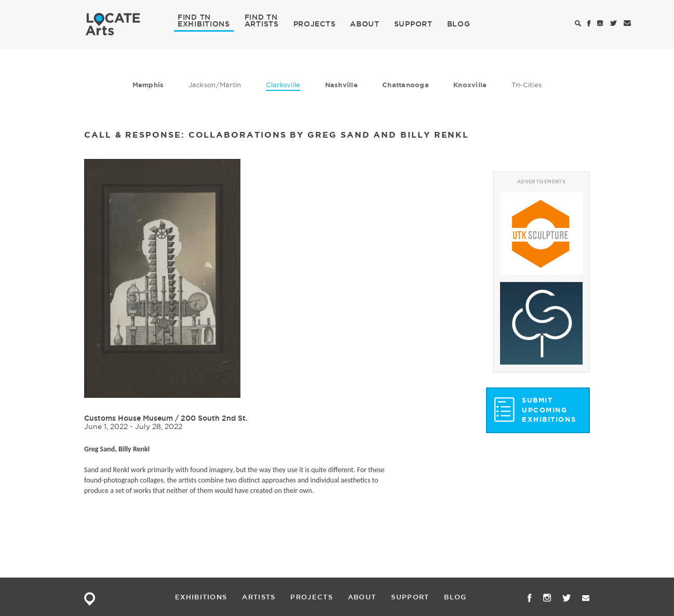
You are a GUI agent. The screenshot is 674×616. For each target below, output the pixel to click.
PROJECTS (315, 24)
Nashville (341, 85)
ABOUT (365, 24)
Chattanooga (406, 85)
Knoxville (470, 85)
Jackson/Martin (215, 85)
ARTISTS (262, 23)
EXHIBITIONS (204, 23)
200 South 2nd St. (214, 418)
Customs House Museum (130, 418)
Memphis (148, 85)
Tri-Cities (527, 85)
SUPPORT (413, 24)
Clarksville (283, 85)
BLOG (459, 24)
